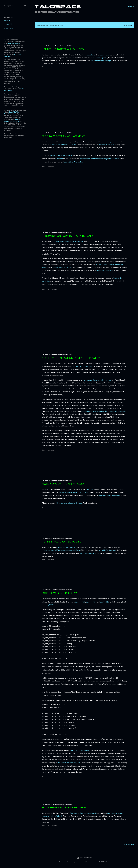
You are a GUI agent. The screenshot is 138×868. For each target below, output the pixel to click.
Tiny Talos (90, 489)
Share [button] (43, 67)
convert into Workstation (74, 161)
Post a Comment (52, 67)
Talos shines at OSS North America (65, 807)
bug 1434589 (51, 605)
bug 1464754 (91, 602)
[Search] (131, 6)
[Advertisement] (84, 100)
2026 (7, 21)
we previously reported (99, 58)
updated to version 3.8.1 (67, 547)
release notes (104, 55)
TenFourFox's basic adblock (80, 748)
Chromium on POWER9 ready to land (67, 236)
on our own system (108, 142)
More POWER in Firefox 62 (59, 593)
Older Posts (129, 845)
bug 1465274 (105, 602)
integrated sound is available (109, 495)
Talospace (58, 7)
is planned (59, 158)
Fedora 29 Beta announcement (63, 136)
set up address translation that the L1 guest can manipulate (103, 411)
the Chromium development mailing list (68, 241)
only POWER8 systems (88, 553)
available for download (107, 550)
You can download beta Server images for (100, 158)
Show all (128, 25)
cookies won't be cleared (62, 267)
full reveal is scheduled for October (69, 503)
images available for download (61, 155)
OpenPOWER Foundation (11, 113)
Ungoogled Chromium (104, 270)
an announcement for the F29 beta (63, 145)
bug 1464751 (80, 602)
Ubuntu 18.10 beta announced (63, 49)
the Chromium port (69, 760)
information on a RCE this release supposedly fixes (61, 550)
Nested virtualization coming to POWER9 (71, 358)
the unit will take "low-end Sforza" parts (74, 492)
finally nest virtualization (83, 366)
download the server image (101, 61)
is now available (89, 55)
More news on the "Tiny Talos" (63, 484)
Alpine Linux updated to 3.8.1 (62, 541)
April (9, 24)
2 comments (50, 166)
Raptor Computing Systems (12, 120)
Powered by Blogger (84, 858)
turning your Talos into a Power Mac (97, 380)
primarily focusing (14, 43)
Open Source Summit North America (84, 813)
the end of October (107, 145)
